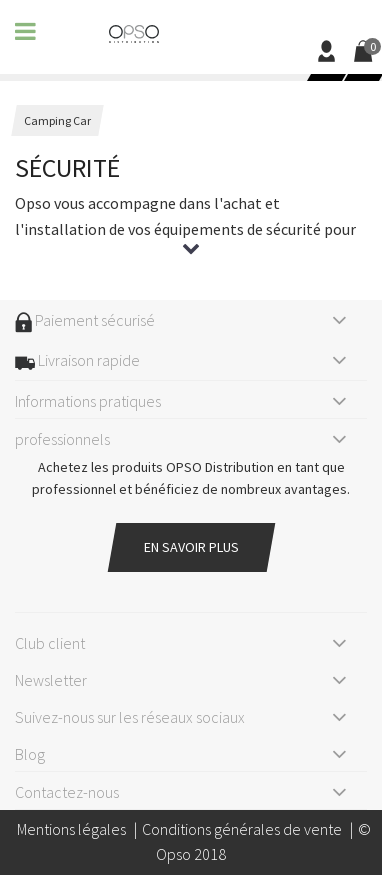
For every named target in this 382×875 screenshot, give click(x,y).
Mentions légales (71, 829)
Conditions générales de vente (242, 829)
